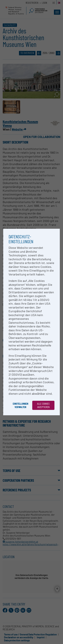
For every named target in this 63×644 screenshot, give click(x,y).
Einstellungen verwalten (20, 405)
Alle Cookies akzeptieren (43, 405)
